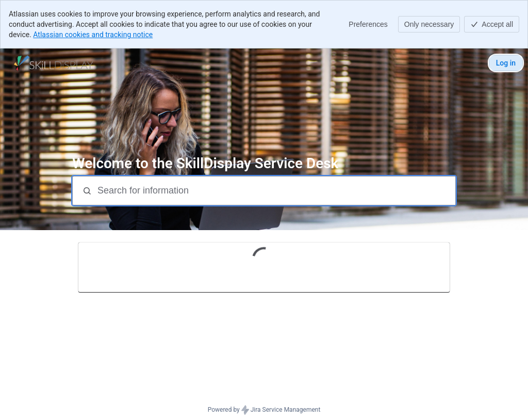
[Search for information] (275, 191)
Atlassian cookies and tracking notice (93, 35)
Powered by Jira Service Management (264, 410)
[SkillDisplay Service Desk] (54, 63)
